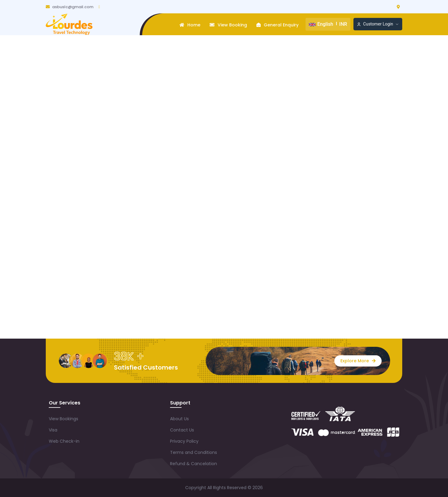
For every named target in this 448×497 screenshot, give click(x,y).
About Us (179, 419)
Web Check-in (64, 441)
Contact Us (182, 430)
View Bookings (64, 419)
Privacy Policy (184, 441)
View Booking (228, 25)
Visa (53, 430)
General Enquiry (277, 25)
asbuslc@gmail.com (70, 7)
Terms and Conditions (194, 452)
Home (190, 25)
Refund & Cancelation (194, 464)
